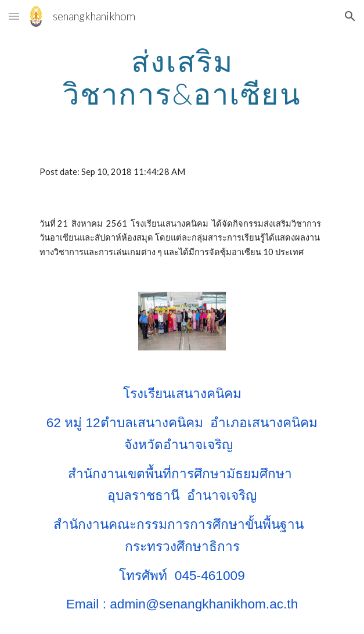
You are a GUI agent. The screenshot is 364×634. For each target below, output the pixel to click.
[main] (182, 77)
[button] (14, 16)
